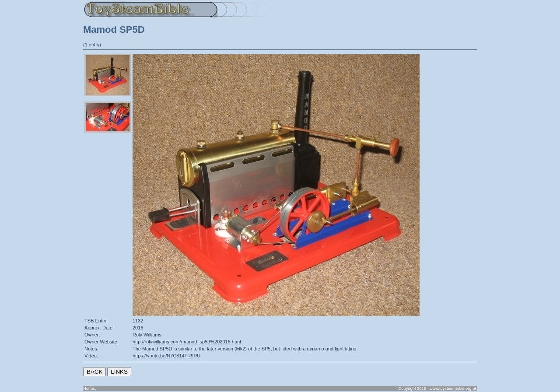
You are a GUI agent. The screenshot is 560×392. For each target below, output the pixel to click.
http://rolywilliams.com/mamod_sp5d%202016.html (187, 342)
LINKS (119, 372)
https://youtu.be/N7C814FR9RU (166, 356)
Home (89, 388)
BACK (94, 372)
